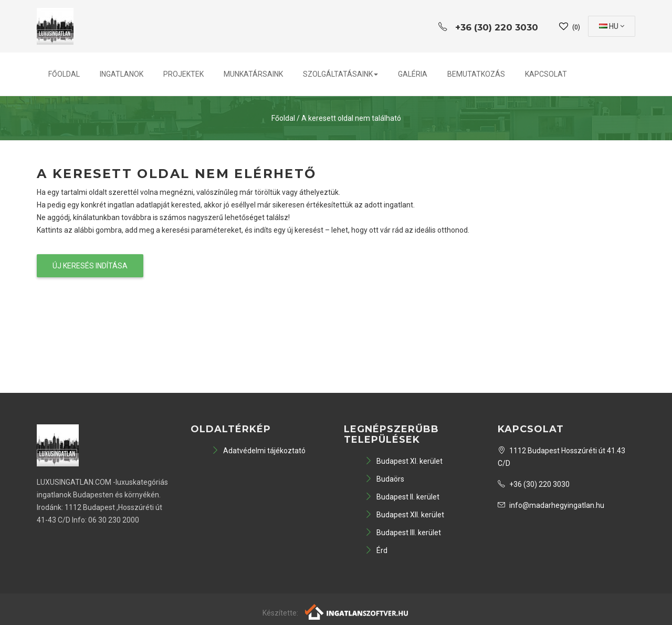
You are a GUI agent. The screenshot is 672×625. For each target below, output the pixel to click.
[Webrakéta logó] (357, 611)
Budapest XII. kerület (405, 515)
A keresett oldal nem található (351, 118)
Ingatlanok (122, 74)
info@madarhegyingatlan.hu (551, 505)
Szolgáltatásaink (340, 74)
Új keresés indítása (90, 266)
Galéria (413, 74)
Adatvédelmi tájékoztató (259, 451)
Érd (376, 550)
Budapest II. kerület (402, 497)
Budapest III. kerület (403, 533)
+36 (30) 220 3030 (534, 484)
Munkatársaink (253, 74)
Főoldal (64, 74)
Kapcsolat (546, 74)
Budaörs (385, 479)
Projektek (183, 74)
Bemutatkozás (476, 74)
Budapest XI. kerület (404, 461)
